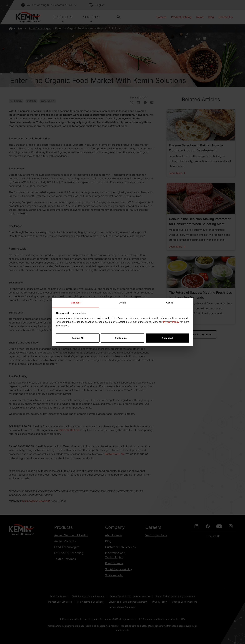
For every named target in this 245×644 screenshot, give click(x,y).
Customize (123, 338)
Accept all (167, 338)
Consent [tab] (76, 303)
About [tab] (169, 303)
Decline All (77, 338)
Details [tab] (122, 303)
